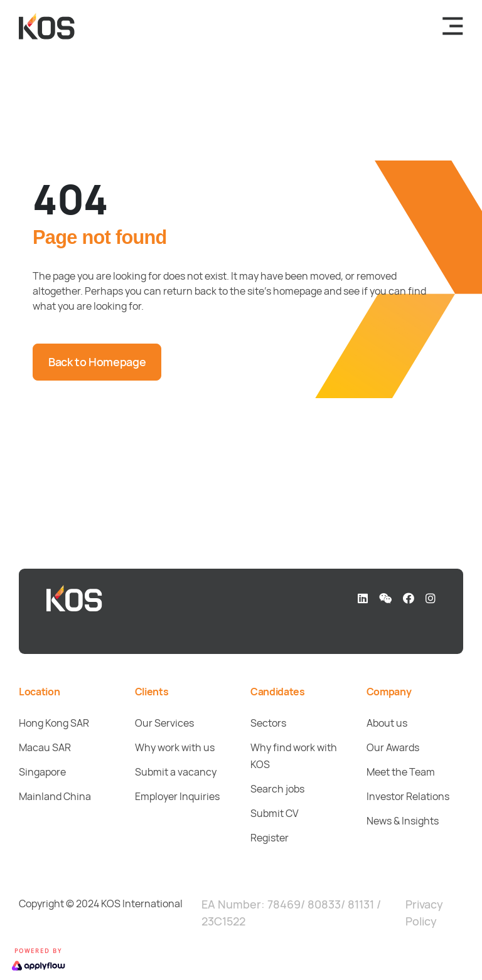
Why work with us (175, 747)
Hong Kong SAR (54, 723)
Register (270, 838)
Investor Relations (408, 796)
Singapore (42, 772)
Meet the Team (401, 772)
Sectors (268, 723)
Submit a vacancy (176, 772)
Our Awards (393, 747)
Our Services (164, 723)
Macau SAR (45, 747)
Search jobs (277, 789)
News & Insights (403, 821)
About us (387, 723)
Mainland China (55, 796)
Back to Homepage (97, 362)
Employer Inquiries (177, 796)
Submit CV (275, 813)
